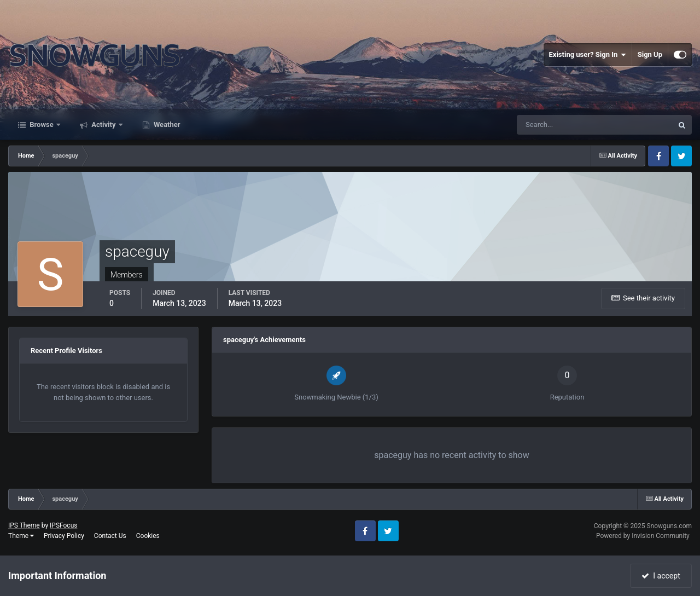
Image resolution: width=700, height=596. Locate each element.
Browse (42, 125)
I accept (661, 576)
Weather (166, 125)
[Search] (561, 125)
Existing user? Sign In (588, 55)
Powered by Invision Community (643, 536)
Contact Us (110, 536)
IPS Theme (24, 525)
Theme (21, 536)
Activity (104, 125)
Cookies (148, 536)
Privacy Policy (64, 536)
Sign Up (650, 54)
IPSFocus (63, 525)
